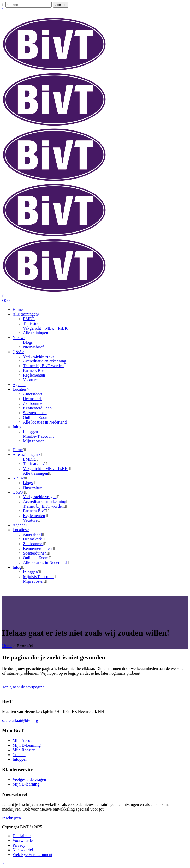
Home (7, 646)
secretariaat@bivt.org (20, 720)
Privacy (19, 845)
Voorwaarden (24, 840)
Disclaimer (22, 836)
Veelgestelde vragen (29, 779)
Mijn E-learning (26, 784)
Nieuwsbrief (23, 850)
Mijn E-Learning (27, 745)
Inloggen (20, 759)
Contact (19, 755)
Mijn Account (24, 741)
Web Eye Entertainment (32, 855)
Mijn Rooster (24, 750)
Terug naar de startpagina (23, 687)
